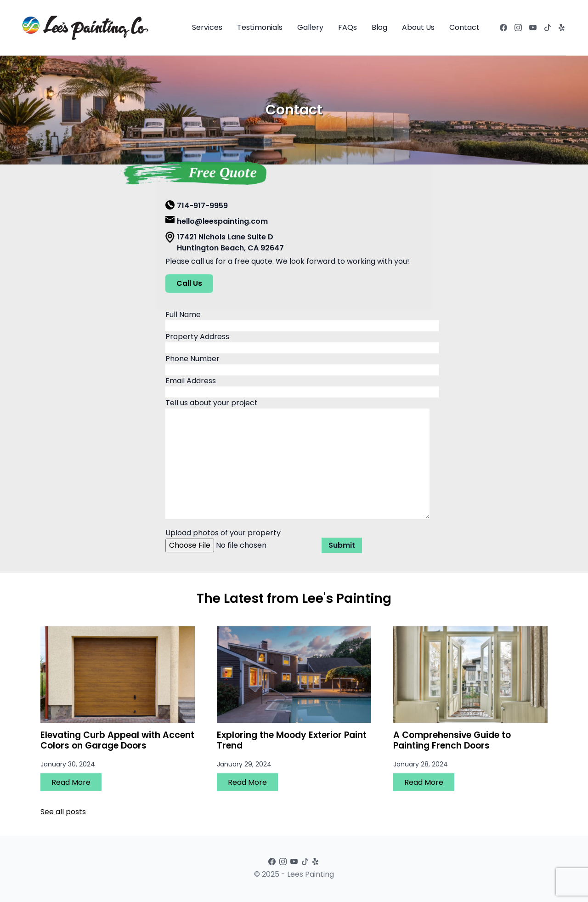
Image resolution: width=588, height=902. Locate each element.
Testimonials (260, 27)
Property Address (302, 342)
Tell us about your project (297, 460)
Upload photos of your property (243, 539)
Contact (464, 27)
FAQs (348, 27)
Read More (71, 782)
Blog (379, 27)
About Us (418, 27)
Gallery (310, 27)
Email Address (302, 386)
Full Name (302, 320)
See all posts (63, 812)
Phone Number (302, 364)
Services (207, 27)
